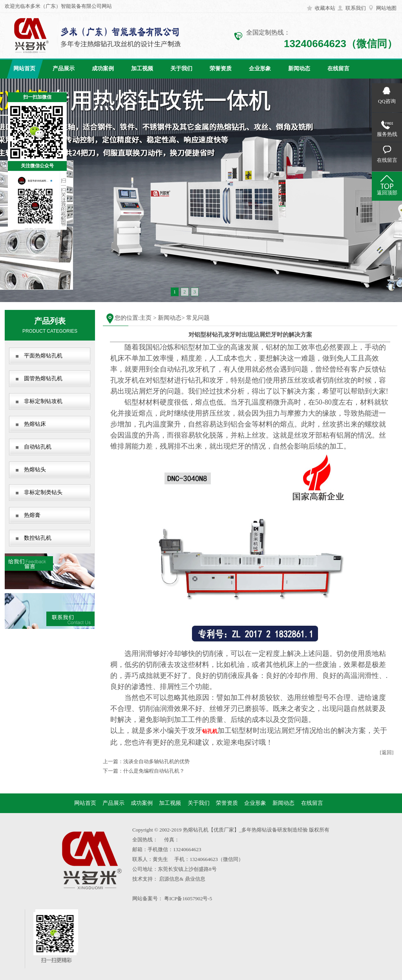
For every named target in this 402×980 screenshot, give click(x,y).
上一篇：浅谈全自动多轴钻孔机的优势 (146, 761)
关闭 (62, 235)
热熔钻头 (35, 470)
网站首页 (24, 69)
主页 (146, 318)
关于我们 (181, 69)
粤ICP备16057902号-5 (188, 898)
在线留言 (338, 69)
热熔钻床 (35, 424)
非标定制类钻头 (43, 492)
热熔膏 (32, 515)
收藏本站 (325, 8)
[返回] (387, 752)
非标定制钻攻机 (43, 401)
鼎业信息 (195, 879)
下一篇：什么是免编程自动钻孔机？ (144, 771)
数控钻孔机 (38, 538)
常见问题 (198, 318)
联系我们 (356, 8)
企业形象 (260, 69)
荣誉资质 (221, 69)
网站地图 (386, 8)
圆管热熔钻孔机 (43, 378)
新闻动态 (299, 69)
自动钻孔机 (38, 447)
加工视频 (142, 69)
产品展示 (64, 69)
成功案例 (103, 69)
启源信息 (169, 879)
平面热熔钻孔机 (43, 356)
